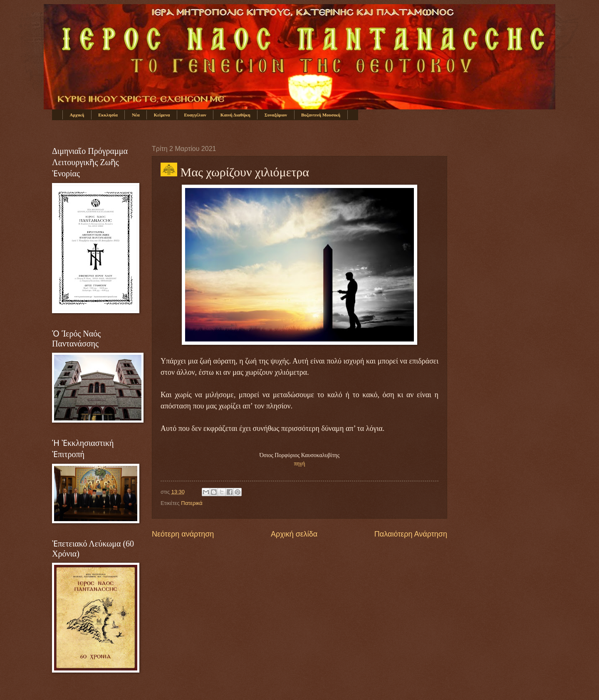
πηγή (300, 464)
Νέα (136, 115)
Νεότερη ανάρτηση (183, 534)
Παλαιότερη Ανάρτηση (411, 534)
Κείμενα (162, 115)
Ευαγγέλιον (195, 115)
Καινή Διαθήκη (235, 115)
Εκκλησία (108, 115)
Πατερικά (192, 503)
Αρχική (77, 115)
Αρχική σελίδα (294, 534)
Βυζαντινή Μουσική (321, 115)
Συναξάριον (276, 115)
